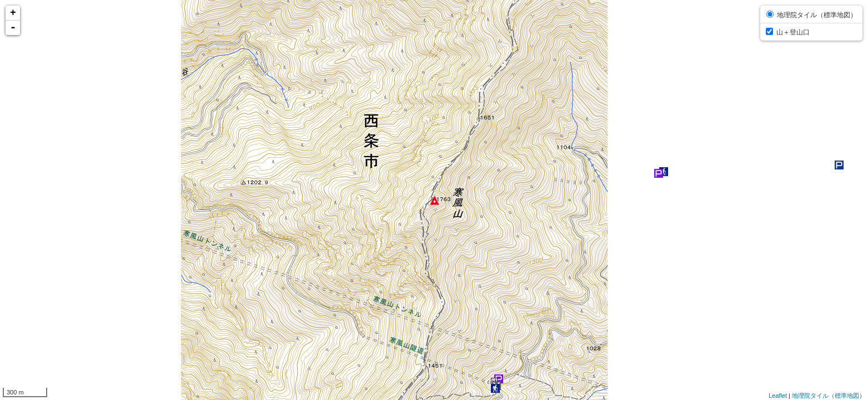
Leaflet (778, 396)
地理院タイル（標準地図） (829, 396)
